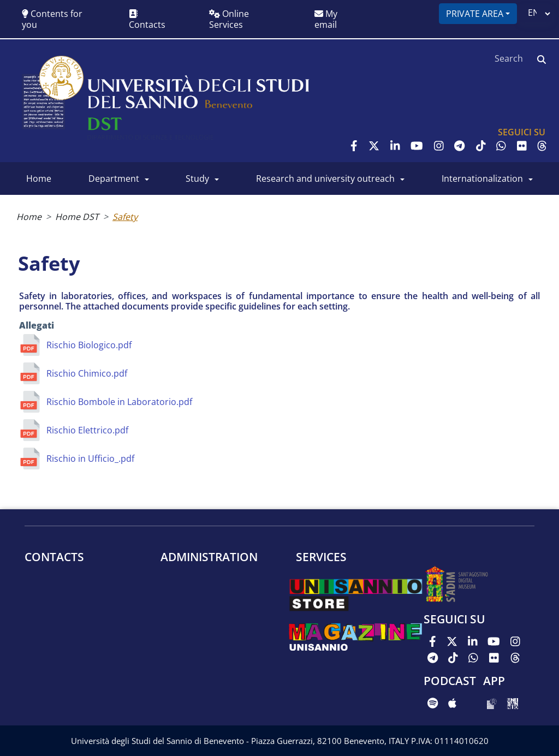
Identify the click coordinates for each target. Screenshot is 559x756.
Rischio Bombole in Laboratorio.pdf (119, 402)
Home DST (77, 217)
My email (326, 19)
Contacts (147, 20)
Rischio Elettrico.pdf (87, 430)
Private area (475, 14)
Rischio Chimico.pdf (87, 373)
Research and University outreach (325, 178)
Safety (125, 217)
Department (114, 178)
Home (39, 178)
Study (197, 178)
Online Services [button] (229, 19)
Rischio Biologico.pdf (89, 345)
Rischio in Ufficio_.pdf (90, 459)
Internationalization (482, 178)
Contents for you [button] (52, 19)
